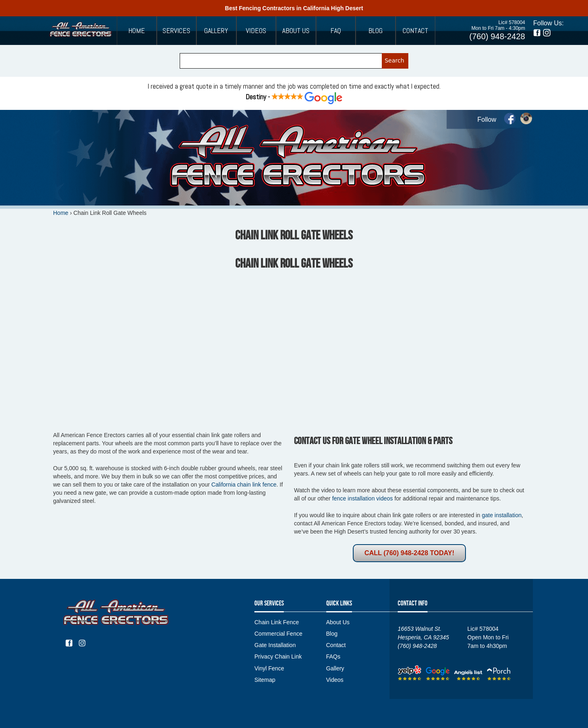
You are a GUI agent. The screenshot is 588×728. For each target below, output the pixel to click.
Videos (256, 31)
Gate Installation (275, 645)
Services (176, 31)
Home (137, 31)
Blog (375, 31)
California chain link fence (244, 485)
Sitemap (265, 680)
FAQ (336, 31)
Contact (415, 31)
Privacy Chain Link (278, 657)
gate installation (502, 515)
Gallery (216, 31)
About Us (296, 31)
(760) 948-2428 (497, 36)
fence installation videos (362, 498)
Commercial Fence (278, 634)
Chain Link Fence (277, 622)
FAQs (333, 657)
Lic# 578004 (512, 22)
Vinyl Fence (269, 668)
